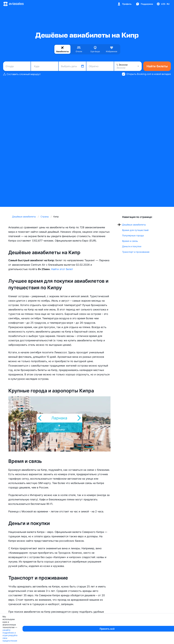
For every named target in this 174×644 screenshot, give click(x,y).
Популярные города (133, 235)
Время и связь (130, 241)
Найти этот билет (62, 269)
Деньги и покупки (132, 246)
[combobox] (17, 66)
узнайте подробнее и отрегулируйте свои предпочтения (85, 640)
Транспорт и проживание (136, 252)
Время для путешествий (135, 230)
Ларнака (59, 429)
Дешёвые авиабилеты (134, 225)
